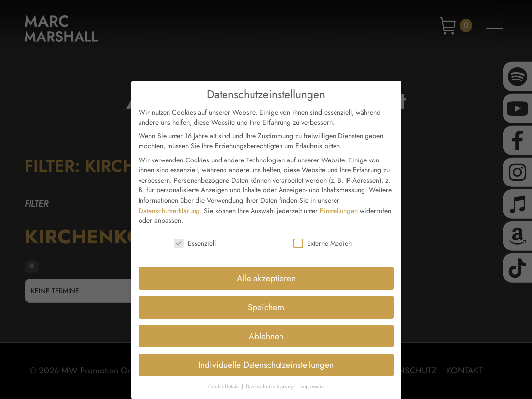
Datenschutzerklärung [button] (270, 382)
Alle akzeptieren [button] (266, 273)
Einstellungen (339, 205)
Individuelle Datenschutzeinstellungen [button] (266, 360)
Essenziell (195, 238)
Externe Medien (322, 238)
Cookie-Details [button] (224, 382)
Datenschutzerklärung (169, 205)
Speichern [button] (266, 302)
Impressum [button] (312, 382)
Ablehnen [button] (266, 331)
